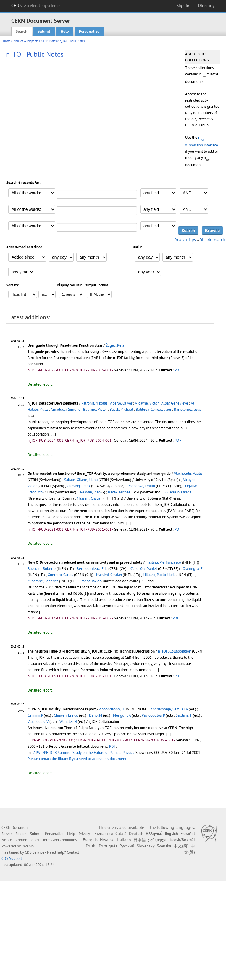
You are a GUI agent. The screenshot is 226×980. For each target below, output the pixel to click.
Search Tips (185, 239)
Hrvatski (107, 840)
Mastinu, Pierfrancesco (163, 562)
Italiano (124, 840)
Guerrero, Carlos (178, 492)
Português (108, 846)
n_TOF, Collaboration (175, 651)
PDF (178, 370)
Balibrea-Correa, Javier (154, 409)
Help (65, 31)
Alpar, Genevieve (175, 403)
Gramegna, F (193, 569)
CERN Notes (49, 41)
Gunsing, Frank (79, 486)
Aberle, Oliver (121, 403)
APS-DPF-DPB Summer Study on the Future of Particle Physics (84, 752)
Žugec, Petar (116, 345)
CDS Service (35, 852)
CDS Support (12, 858)
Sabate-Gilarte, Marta (81, 480)
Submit (44, 31)
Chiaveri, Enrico (66, 715)
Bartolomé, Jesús (187, 409)
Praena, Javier (90, 581)
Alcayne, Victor (147, 403)
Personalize (89, 31)
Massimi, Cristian (89, 498)
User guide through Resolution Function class (65, 345)
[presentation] (39, 563)
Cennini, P (35, 715)
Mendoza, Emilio (142, 486)
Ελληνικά (154, 834)
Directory (206, 6)
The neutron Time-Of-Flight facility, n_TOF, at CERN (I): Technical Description (91, 651)
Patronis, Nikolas (94, 403)
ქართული (158, 840)
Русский (127, 846)
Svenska (164, 846)
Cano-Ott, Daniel (144, 569)
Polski (91, 846)
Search (22, 31)
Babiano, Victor (95, 409)
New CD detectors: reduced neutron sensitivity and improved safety (85, 562)
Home (7, 41)
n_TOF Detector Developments (53, 403)
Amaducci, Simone (66, 409)
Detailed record (40, 384)
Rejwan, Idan (90, 492)
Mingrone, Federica (43, 581)
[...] (53, 434)
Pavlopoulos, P (153, 715)
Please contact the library (77, 759)
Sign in (183, 6)
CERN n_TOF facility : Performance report (62, 709)
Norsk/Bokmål (182, 840)
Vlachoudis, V (38, 721)
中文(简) (181, 846)
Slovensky (146, 846)
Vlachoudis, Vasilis (188, 473)
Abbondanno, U (111, 709)
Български (104, 834)
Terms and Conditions (60, 840)
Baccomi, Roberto (42, 569)
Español (188, 834)
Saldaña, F (184, 715)
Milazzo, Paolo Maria (159, 575)
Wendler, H (68, 721)
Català (121, 834)
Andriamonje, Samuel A (169, 709)
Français (90, 840)
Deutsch (136, 834)
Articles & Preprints (26, 41)
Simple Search (213, 239)
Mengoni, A (122, 715)
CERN (36, 6)
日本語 (140, 840)
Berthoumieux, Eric (92, 569)
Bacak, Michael (121, 409)
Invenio (28, 846)
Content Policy (27, 840)
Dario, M (96, 715)
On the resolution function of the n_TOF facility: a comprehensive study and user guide (99, 473)
